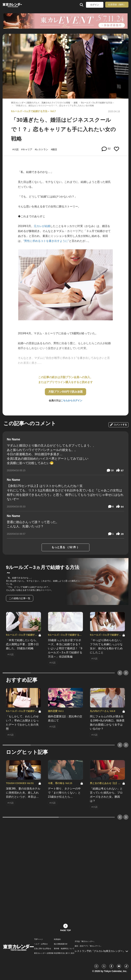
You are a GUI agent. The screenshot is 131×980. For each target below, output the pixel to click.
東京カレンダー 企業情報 (44, 953)
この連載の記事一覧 (20, 598)
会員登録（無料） (117, 5)
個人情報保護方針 (61, 944)
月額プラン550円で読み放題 (66, 392)
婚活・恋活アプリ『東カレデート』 (88, 946)
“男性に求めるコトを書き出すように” (46, 241)
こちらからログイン (71, 400)
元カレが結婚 (42, 226)
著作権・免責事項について (64, 949)
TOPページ (38, 939)
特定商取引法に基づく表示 (64, 953)
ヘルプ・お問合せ (41, 944)
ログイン (95, 5)
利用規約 (57, 939)
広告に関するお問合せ (43, 949)
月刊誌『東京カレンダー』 (85, 941)
